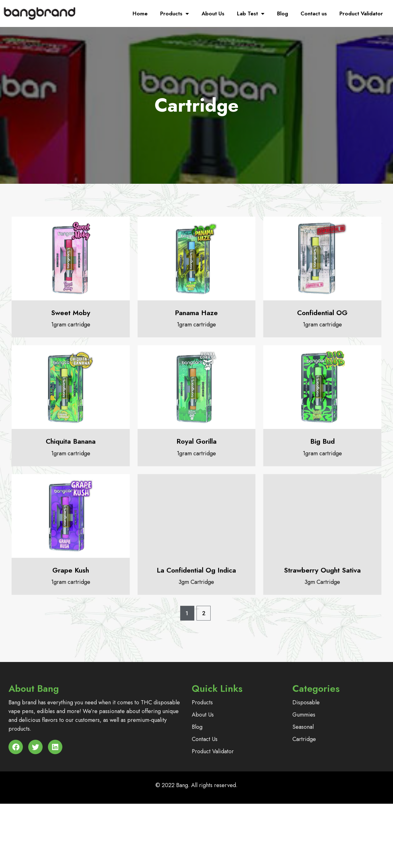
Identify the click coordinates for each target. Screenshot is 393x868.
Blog (283, 13)
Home (140, 13)
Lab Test (251, 14)
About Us (213, 13)
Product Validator (361, 13)
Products (175, 14)
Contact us (314, 13)
